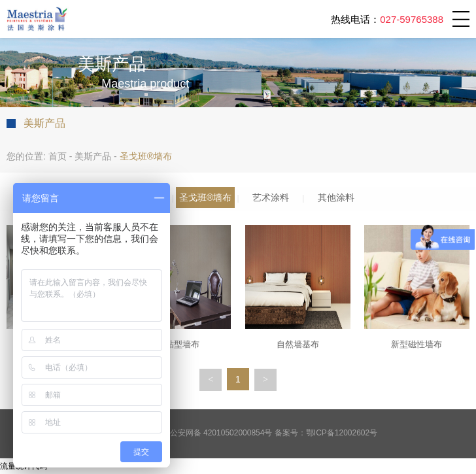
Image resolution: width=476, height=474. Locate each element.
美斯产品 (93, 156)
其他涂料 (336, 197)
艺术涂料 (271, 197)
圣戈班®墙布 (205, 197)
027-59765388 (412, 19)
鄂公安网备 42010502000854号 (217, 433)
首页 (58, 156)
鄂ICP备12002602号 (342, 433)
